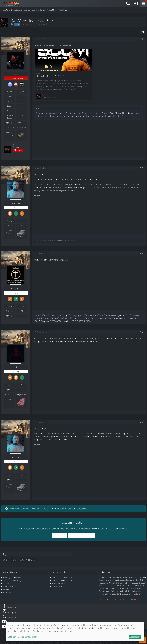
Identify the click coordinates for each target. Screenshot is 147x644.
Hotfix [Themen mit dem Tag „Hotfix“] (13, 560)
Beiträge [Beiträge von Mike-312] (9, 311)
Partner (6, 589)
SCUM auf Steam (59, 583)
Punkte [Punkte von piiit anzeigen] (9, 385)
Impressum (7, 592)
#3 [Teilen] (141, 253)
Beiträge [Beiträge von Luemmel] (9, 226)
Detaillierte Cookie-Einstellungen (23, 637)
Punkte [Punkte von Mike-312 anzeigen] (9, 306)
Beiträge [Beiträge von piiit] (9, 390)
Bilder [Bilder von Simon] (9, 106)
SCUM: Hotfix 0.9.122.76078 (50, 76)
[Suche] (128, 4)
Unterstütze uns (10, 586)
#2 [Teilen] (141, 168)
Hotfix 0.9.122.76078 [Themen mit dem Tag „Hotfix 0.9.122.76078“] (27, 560)
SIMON (16, 147)
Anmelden (60, 536)
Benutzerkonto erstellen (81, 536)
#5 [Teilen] (141, 422)
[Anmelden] (136, 4)
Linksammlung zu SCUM (62, 580)
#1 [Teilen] (141, 39)
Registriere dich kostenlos (77, 529)
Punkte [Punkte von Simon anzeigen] (9, 92)
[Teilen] (143, 32)
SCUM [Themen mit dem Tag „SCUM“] (5, 560)
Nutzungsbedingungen (12, 577)
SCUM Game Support (61, 586)
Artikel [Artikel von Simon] (9, 97)
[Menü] (143, 4)
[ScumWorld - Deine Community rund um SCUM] (11, 4)
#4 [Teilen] (141, 332)
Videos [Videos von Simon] (9, 111)
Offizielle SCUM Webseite (62, 577)
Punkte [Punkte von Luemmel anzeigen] (9, 221)
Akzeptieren (135, 637)
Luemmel (60, 241)
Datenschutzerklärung (12, 580)
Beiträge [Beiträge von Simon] (9, 101)
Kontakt (6, 583)
